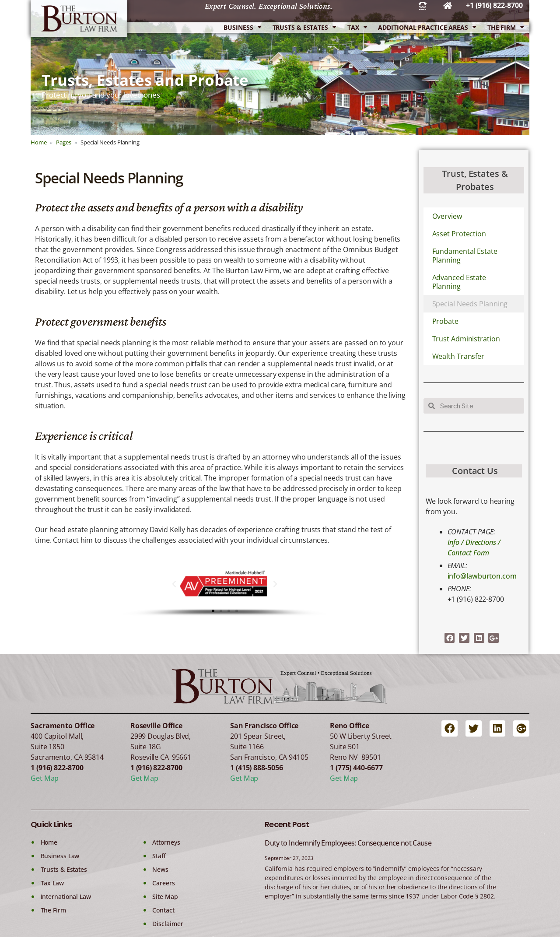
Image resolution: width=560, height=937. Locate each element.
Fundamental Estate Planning (465, 256)
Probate (445, 321)
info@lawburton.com (482, 576)
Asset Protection (459, 234)
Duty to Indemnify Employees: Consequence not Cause (348, 843)
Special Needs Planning (470, 304)
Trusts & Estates (304, 28)
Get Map (45, 778)
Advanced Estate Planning (459, 282)
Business (242, 28)
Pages (64, 142)
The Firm (506, 28)
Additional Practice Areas (427, 28)
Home (39, 142)
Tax (357, 28)
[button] (174, 584)
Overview (447, 216)
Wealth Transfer (458, 356)
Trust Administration (466, 339)
